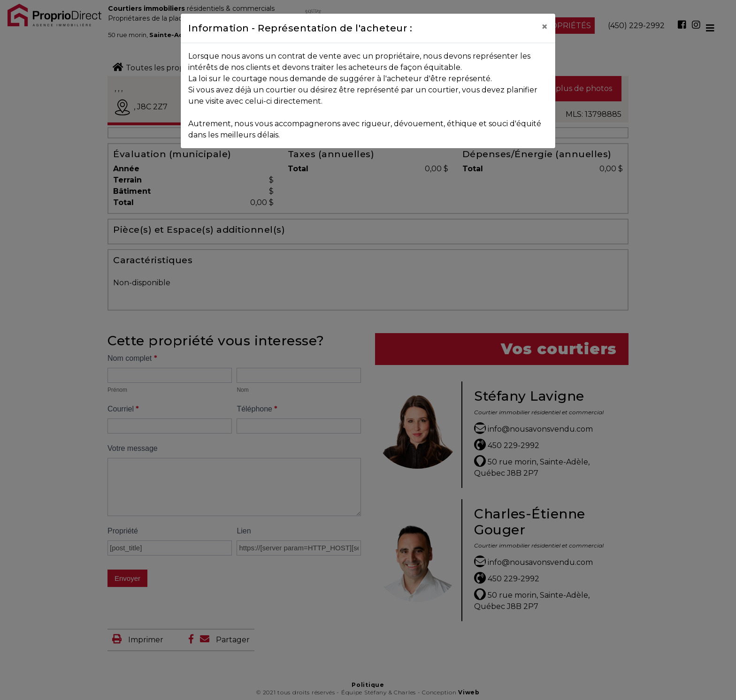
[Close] (544, 27)
